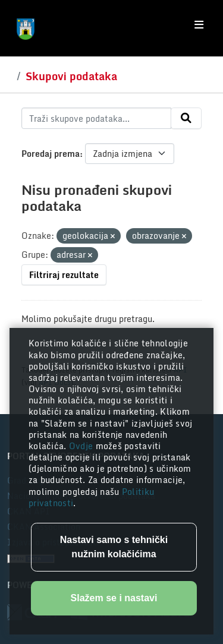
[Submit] (186, 118)
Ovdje (82, 446)
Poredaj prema (51, 154)
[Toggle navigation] (199, 25)
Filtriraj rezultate (64, 275)
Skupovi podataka (71, 76)
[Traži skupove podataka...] (96, 118)
